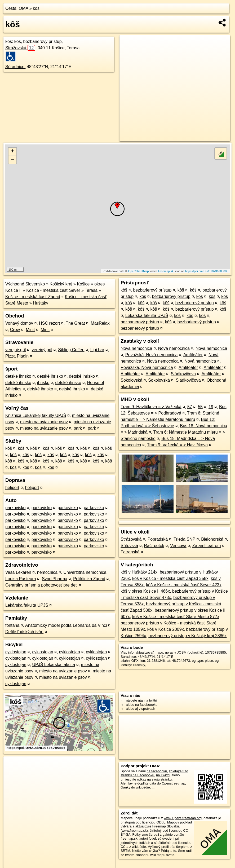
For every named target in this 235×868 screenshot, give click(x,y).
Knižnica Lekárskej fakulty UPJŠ (36, 415)
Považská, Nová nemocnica (151, 355)
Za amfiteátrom (207, 546)
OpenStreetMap (139, 271)
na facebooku (157, 771)
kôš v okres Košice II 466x (145, 591)
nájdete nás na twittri (141, 700)
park (78, 428)
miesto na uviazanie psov (44, 422)
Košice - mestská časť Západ (33, 297)
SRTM (125, 851)
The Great (75, 323)
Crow (15, 330)
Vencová (178, 546)
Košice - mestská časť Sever (53, 290)
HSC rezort (49, 323)
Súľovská (129, 546)
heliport (12, 488)
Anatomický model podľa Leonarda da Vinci (66, 625)
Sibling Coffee (71, 350)
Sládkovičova (183, 374)
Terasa (91, 290)
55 (200, 407)
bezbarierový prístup (152, 290)
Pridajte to (169, 851)
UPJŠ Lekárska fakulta (54, 665)
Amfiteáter (193, 355)
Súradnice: (15, 67)
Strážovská (20, 48)
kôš (36, 8)
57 (190, 407)
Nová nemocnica (136, 348)
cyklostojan (16, 652)
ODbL (161, 822)
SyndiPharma (55, 579)
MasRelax (100, 323)
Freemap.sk (166, 271)
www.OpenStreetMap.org (183, 818)
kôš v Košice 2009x (166, 629)
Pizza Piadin (17, 356)
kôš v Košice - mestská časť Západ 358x (170, 578)
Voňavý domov (19, 323)
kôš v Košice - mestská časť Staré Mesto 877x (176, 617)
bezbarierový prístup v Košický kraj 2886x (187, 636)
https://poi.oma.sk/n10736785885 (207, 271)
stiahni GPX (130, 661)
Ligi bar (97, 350)
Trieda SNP (184, 539)
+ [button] (13, 152)
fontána (12, 625)
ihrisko (43, 383)
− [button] (13, 160)
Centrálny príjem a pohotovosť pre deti (41, 585)
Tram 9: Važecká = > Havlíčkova (177, 445)
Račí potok (154, 546)
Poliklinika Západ (89, 579)
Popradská (158, 539)
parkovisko (15, 508)
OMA (24, 8)
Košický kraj (61, 284)
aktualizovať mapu (149, 652)
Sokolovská (131, 380)
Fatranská (130, 552)
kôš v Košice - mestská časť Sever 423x (184, 585)
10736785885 (215, 652)
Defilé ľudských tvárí (24, 632)
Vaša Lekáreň (18, 572)
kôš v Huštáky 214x (139, 572)
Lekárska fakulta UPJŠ (27, 605)
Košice (83, 284)
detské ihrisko (18, 376)
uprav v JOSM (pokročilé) (184, 652)
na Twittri (163, 775)
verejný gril (15, 350)
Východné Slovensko (25, 284)
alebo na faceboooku (142, 705)
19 (211, 407)
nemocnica (47, 572)
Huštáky (41, 303)
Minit (30, 330)
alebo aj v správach (140, 709)
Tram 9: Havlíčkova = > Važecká (151, 407)
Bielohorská (212, 539)
